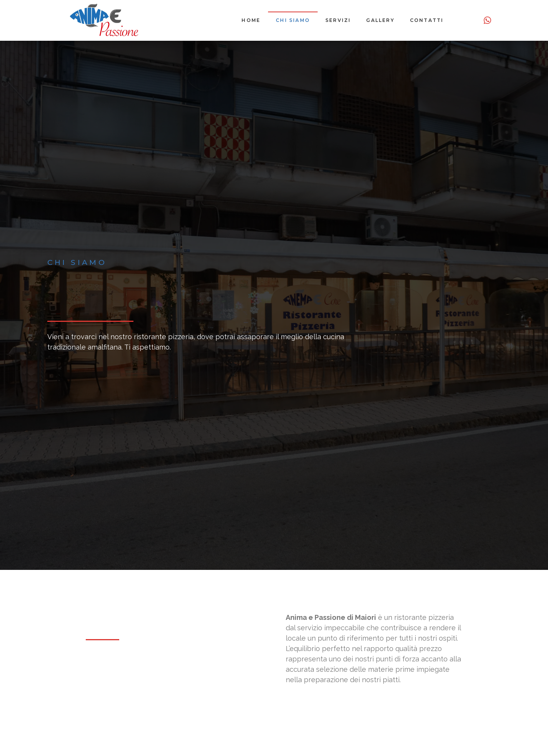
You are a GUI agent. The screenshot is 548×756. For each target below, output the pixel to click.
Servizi (338, 20)
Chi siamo (293, 20)
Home (251, 20)
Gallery (380, 20)
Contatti (427, 20)
